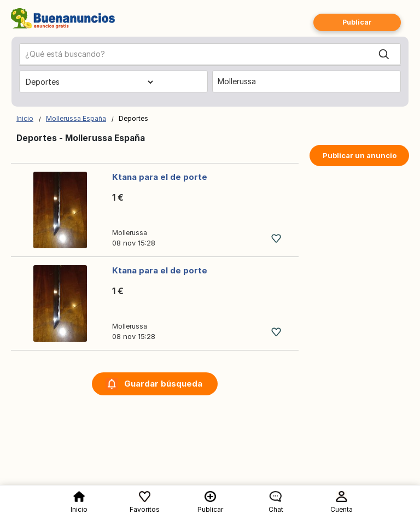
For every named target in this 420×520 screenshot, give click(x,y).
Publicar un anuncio (360, 155)
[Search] (384, 54)
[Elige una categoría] (89, 82)
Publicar (357, 22)
